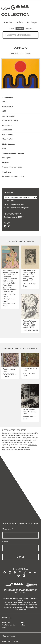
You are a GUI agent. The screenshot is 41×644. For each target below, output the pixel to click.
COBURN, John (17, 53)
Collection (15, 14)
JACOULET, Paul (9, 294)
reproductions (33, 445)
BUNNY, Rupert (28, 373)
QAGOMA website (9, 625)
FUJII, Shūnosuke (9, 304)
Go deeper (32, 22)
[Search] (20, 35)
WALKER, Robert (29, 417)
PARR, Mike (27, 330)
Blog (23, 623)
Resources (29, 29)
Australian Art (7, 130)
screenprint (6, 158)
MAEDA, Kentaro (9, 299)
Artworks (8, 22)
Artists (20, 22)
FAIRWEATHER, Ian (10, 374)
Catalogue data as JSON (13, 217)
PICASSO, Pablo (29, 284)
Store (4, 627)
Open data (6, 623)
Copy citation (9, 200)
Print (4, 148)
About (23, 625)
